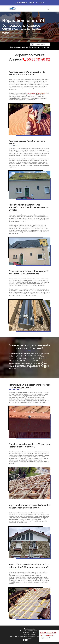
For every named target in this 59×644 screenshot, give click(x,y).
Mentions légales (30, 634)
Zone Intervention (30, 629)
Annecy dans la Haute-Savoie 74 (37, 93)
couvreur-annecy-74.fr (32, 631)
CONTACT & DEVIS (38, 3)
